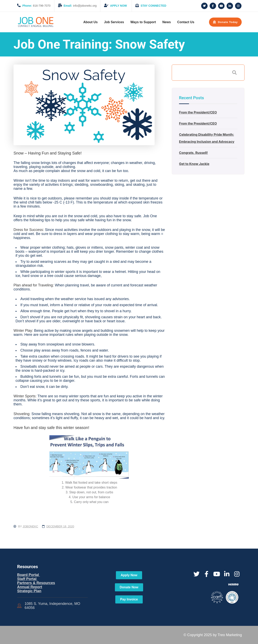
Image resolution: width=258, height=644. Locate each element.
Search (234, 73)
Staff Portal (27, 579)
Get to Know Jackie (194, 164)
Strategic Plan (29, 591)
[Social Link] (204, 6)
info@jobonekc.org (77, 6)
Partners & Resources (36, 583)
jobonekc (30, 526)
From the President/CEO (198, 112)
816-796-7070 (34, 6)
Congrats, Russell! (193, 153)
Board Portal (29, 575)
